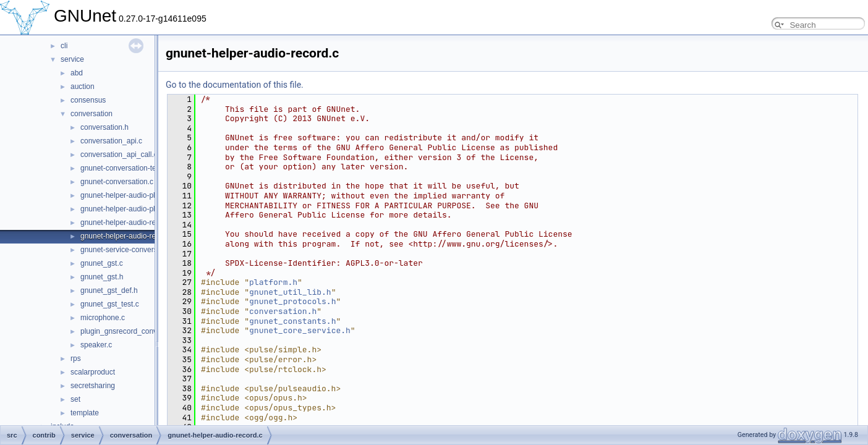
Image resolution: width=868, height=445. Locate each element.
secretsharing (93, 386)
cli (64, 46)
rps (76, 358)
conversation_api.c (111, 141)
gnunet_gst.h (102, 277)
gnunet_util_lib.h (290, 292)
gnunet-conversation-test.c (124, 168)
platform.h (273, 282)
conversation (91, 114)
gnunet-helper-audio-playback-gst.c (138, 195)
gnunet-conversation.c (117, 182)
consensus (88, 100)
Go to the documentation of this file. (235, 85)
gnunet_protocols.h (292, 301)
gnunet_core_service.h (300, 330)
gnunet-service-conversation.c (130, 250)
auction (83, 87)
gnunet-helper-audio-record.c (128, 236)
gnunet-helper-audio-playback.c (132, 209)
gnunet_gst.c (102, 263)
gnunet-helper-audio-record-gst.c (134, 222)
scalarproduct (93, 372)
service (72, 59)
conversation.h (104, 127)
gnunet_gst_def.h (109, 290)
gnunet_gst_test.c (110, 304)
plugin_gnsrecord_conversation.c (135, 331)
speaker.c (96, 345)
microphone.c (103, 318)
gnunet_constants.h (292, 321)
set (75, 399)
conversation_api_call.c (119, 155)
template (85, 413)
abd (77, 73)
